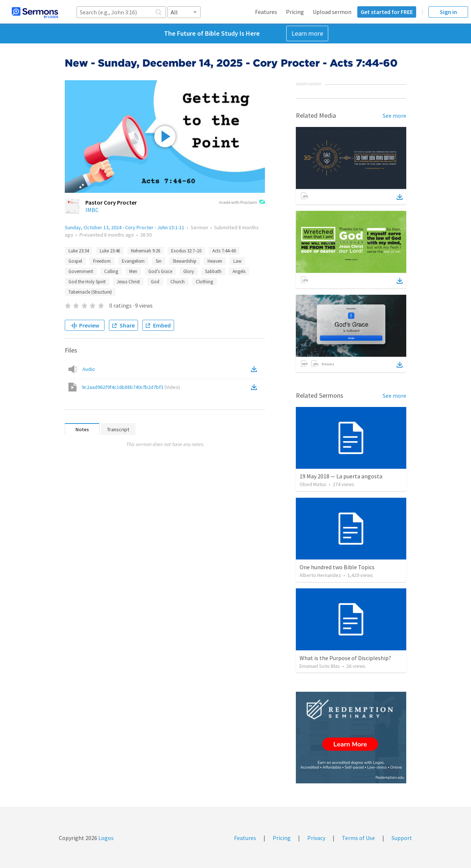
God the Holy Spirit (87, 282)
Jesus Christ (128, 282)
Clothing (204, 282)
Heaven (215, 261)
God (155, 282)
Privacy (316, 838)
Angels (239, 271)
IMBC (92, 210)
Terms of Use (358, 838)
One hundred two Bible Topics (337, 567)
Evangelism (133, 261)
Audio (89, 369)
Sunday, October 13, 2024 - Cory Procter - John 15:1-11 (125, 227)
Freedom (102, 261)
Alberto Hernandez (320, 575)
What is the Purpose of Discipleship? (345, 658)
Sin (159, 261)
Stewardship (185, 261)
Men (133, 271)
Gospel (75, 261)
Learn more (307, 33)
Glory (189, 271)
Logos (105, 838)
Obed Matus (313, 484)
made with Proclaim (242, 203)
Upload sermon (332, 12)
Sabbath (213, 271)
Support (402, 838)
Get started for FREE (387, 12)
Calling (111, 271)
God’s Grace (160, 271)
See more (394, 116)
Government (81, 271)
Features (266, 12)
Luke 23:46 (110, 251)
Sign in (448, 12)
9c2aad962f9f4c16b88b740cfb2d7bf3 (131, 387)
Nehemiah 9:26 (146, 251)
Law (237, 261)
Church (178, 282)
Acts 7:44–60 (224, 251)
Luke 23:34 (79, 251)
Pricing (295, 12)
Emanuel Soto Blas (320, 666)
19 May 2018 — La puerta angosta (341, 476)
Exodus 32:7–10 (186, 251)
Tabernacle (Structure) (90, 292)
